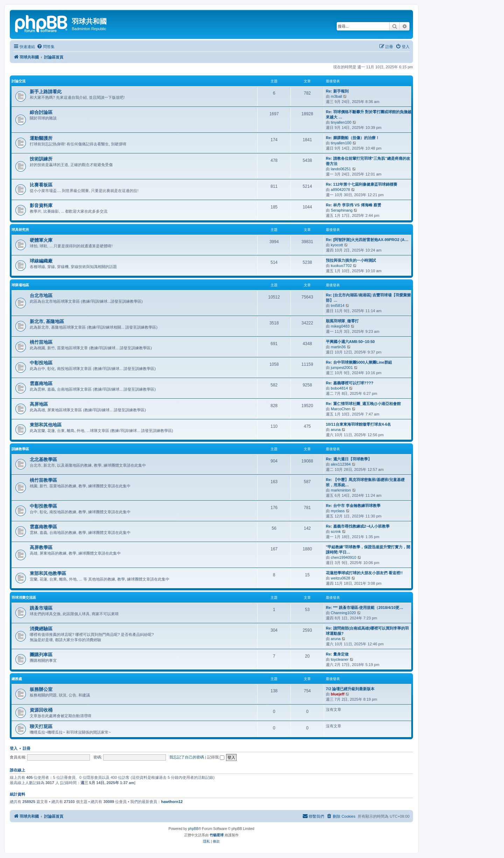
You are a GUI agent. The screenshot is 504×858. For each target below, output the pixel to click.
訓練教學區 (20, 449)
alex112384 (341, 464)
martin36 (338, 347)
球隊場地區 (20, 285)
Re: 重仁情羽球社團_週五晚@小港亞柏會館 (363, 404)
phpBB (193, 829)
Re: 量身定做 (337, 654)
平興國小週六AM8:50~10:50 (350, 342)
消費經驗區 (41, 629)
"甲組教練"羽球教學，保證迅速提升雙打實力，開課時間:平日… (368, 550)
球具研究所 (20, 230)
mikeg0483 (340, 326)
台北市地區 (41, 296)
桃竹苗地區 (41, 342)
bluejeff (338, 694)
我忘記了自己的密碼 (187, 757)
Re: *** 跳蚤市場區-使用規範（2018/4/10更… (365, 608)
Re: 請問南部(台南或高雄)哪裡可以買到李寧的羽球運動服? (367, 631)
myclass (338, 511)
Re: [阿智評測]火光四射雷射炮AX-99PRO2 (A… (367, 240)
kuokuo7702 (341, 266)
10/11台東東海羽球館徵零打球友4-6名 (358, 424)
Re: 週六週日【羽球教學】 (349, 459)
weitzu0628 (341, 578)
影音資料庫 (41, 205)
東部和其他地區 (46, 425)
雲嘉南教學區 (43, 527)
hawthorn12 (172, 802)
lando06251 (341, 169)
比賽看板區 (41, 185)
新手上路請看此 (46, 92)
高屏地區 (39, 404)
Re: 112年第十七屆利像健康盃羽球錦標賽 (362, 184)
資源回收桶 (41, 710)
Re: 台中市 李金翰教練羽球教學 (353, 506)
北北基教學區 (43, 459)
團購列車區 (41, 655)
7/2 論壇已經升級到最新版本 (350, 689)
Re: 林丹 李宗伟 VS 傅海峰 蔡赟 (353, 205)
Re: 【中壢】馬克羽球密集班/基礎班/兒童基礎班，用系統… (365, 482)
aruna (336, 430)
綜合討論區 (41, 112)
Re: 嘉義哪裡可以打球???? (350, 383)
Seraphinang (342, 210)
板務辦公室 (41, 689)
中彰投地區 (41, 363)
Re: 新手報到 (337, 91)
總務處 (17, 679)
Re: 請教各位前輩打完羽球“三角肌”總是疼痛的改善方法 (368, 161)
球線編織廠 (41, 261)
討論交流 (19, 81)
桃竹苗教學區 (43, 480)
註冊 (27, 748)
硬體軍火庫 (41, 240)
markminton (341, 490)
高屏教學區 (41, 547)
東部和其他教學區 (48, 573)
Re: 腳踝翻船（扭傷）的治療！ (353, 138)
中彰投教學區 (43, 506)
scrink (336, 531)
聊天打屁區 (41, 726)
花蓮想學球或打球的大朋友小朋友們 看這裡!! (364, 573)
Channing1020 (343, 613)
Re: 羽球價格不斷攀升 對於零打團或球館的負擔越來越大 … (369, 114)
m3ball (336, 96)
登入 (14, 748)
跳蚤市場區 (41, 608)
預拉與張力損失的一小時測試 (351, 260)
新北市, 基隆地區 (47, 321)
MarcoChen (341, 409)
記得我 (216, 757)
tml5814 (338, 306)
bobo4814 (339, 388)
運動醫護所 (41, 138)
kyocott (337, 245)
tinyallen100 (341, 122)
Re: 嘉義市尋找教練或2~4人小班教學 (358, 526)
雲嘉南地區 (41, 383)
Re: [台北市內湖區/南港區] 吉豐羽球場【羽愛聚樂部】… (368, 298)
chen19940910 (344, 557)
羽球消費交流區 (24, 598)
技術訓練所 (41, 159)
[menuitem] (46, 47)
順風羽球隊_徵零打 (342, 321)
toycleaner (340, 659)
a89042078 (340, 190)
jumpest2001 (342, 368)
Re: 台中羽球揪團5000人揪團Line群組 (359, 362)
